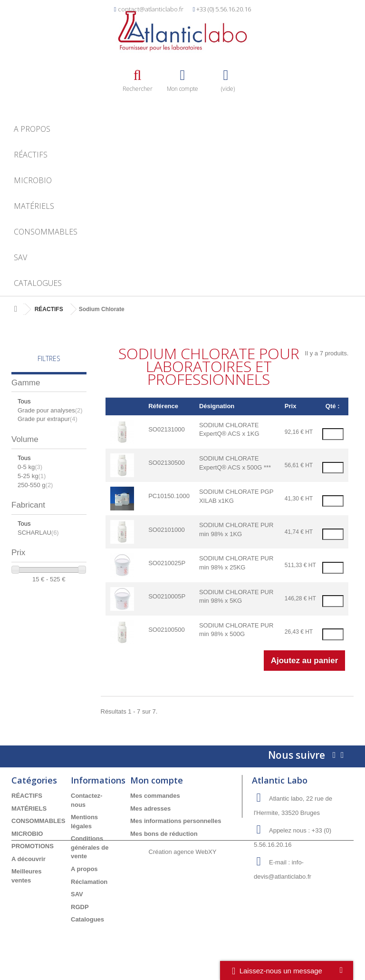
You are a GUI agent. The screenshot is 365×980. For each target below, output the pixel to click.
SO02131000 (167, 429)
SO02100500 (167, 630)
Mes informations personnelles (176, 821)
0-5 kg (30, 467)
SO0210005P (167, 596)
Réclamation (89, 882)
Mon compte (157, 780)
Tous (24, 401)
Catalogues (38, 283)
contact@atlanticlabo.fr (151, 9)
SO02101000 (167, 530)
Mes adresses (150, 808)
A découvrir (29, 859)
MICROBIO (33, 180)
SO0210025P (167, 563)
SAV (20, 257)
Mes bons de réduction (164, 834)
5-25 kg (32, 476)
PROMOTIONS (33, 846)
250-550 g (35, 485)
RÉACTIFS (31, 155)
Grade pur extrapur (48, 419)
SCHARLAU (38, 533)
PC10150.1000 (169, 496)
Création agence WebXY (183, 954)
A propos (32, 129)
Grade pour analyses (50, 410)
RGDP (80, 907)
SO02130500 (167, 463)
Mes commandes (155, 796)
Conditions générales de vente (90, 847)
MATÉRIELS (34, 206)
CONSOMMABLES (46, 232)
